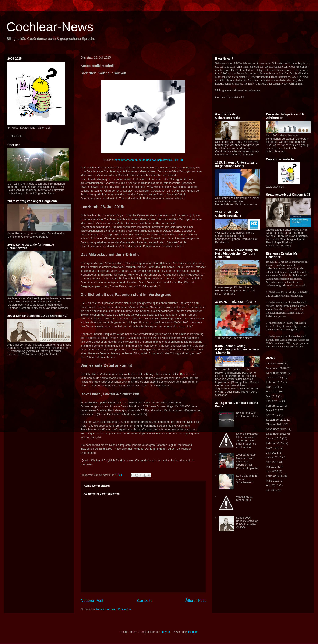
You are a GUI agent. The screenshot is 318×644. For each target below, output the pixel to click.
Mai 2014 (272, 467)
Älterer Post (196, 601)
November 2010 (276, 368)
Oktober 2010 (274, 363)
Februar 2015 (274, 476)
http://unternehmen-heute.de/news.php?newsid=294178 (149, 160)
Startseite (144, 601)
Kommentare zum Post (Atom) (114, 609)
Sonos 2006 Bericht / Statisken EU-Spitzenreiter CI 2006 (247, 523)
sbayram (166, 632)
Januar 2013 (274, 438)
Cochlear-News (50, 27)
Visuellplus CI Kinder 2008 (244, 498)
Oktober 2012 (274, 424)
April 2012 (272, 415)
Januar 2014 (274, 457)
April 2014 (272, 462)
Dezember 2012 (276, 434)
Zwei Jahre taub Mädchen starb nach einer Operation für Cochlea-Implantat (247, 461)
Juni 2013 (272, 453)
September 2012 (276, 420)
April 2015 (272, 485)
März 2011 (273, 387)
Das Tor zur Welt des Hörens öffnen (247, 415)
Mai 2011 (272, 396)
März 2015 (273, 481)
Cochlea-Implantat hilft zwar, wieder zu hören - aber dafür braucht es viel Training (247, 440)
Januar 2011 (274, 377)
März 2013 (273, 448)
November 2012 (276, 429)
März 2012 (273, 410)
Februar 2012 (274, 406)
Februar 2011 (274, 382)
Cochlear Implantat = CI (230, 97)
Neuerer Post (92, 601)
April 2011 (272, 391)
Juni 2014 (272, 471)
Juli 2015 (272, 490)
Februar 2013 (274, 443)
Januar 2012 (274, 401)
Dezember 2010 (276, 373)
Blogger (193, 632)
